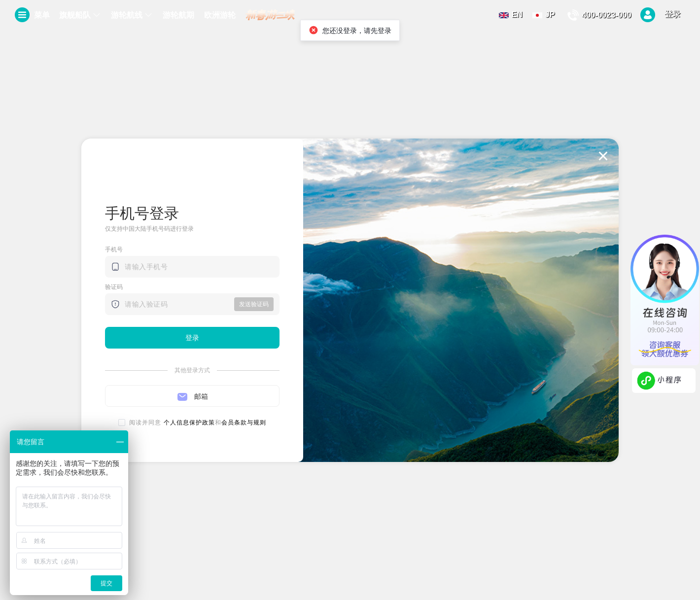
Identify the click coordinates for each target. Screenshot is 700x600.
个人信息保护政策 (189, 423)
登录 (660, 15)
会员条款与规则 (244, 423)
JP (544, 15)
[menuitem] (80, 16)
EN (511, 15)
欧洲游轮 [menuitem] (220, 15)
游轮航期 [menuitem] (178, 15)
